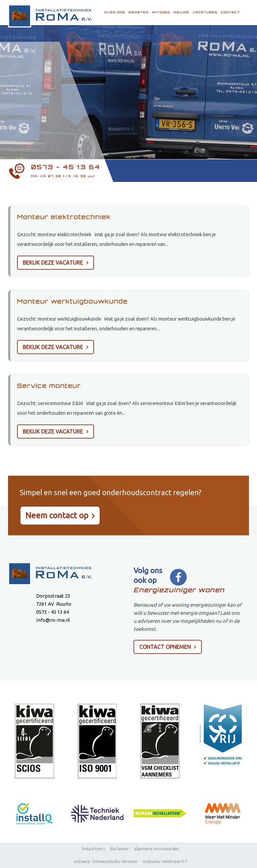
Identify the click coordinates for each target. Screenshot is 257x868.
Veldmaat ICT (175, 861)
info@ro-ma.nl (53, 620)
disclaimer (119, 849)
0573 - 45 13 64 (66, 167)
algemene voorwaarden (156, 849)
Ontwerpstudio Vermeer (115, 861)
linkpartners (94, 849)
